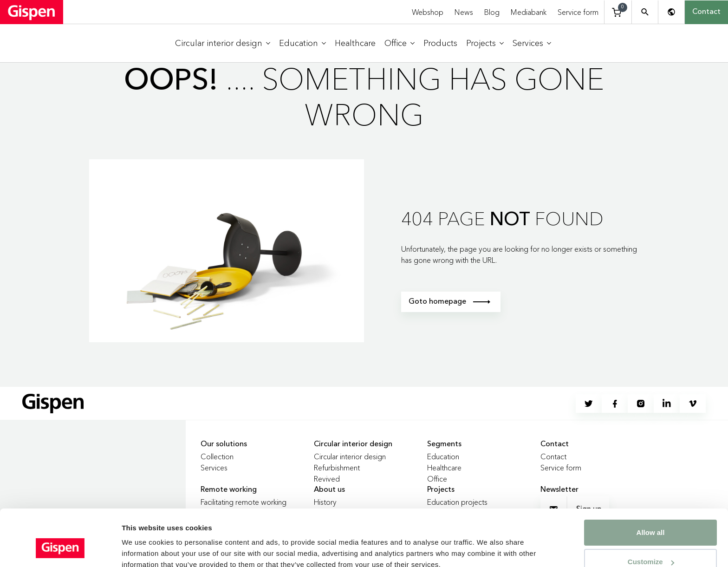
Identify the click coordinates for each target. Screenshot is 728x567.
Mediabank (529, 12)
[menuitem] (223, 43)
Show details (143, 542)
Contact (706, 12)
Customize (651, 513)
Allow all (651, 484)
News (464, 12)
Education (443, 456)
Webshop (428, 12)
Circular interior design (350, 456)
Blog (492, 12)
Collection (217, 456)
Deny (651, 543)
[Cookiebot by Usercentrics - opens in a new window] (60, 549)
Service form (578, 12)
